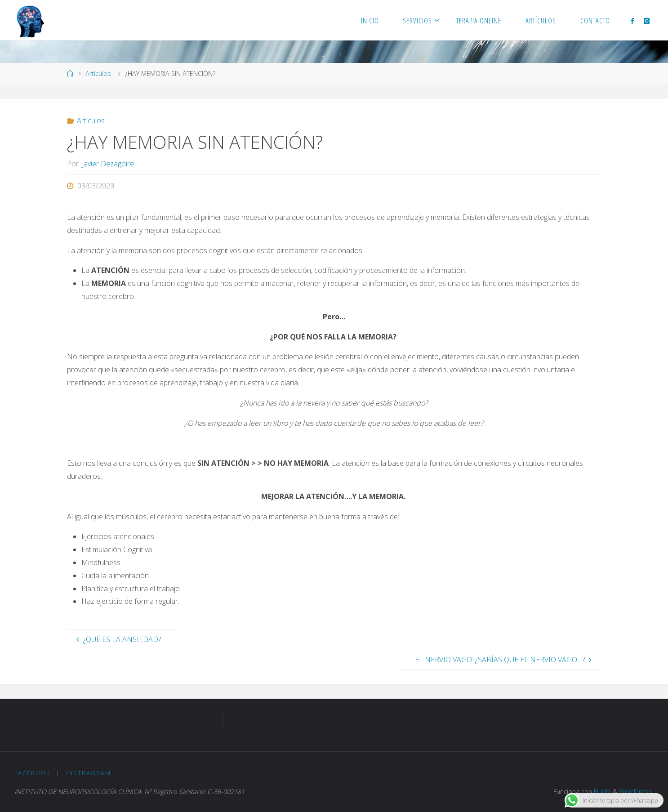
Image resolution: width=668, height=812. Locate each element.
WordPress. (636, 792)
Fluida (601, 792)
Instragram (89, 773)
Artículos (98, 74)
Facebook (32, 773)
